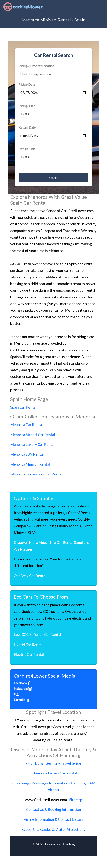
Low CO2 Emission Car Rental (37, 634)
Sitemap (76, 800)
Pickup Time (27, 106)
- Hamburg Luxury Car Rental (54, 773)
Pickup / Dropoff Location (36, 66)
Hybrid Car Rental (28, 645)
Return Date (27, 127)
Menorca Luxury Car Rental (32, 444)
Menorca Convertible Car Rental (36, 474)
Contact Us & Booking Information (53, 809)
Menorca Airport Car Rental (33, 435)
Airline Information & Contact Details (53, 819)
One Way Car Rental (30, 576)
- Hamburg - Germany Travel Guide (53, 763)
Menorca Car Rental (26, 424)
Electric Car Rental (29, 654)
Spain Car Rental (23, 407)
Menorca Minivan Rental (30, 464)
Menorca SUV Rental (27, 454)
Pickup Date (27, 84)
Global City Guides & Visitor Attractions (54, 829)
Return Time (27, 149)
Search (53, 178)
